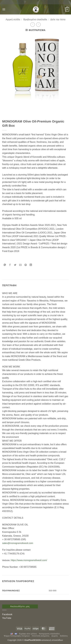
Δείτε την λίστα (58, 19)
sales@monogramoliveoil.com (18, 543)
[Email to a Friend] (20, 265)
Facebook (7, 614)
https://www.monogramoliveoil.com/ (29, 560)
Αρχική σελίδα (13, 19)
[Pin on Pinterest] (26, 265)
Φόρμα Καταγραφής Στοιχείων (17, 636)
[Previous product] (38, 25)
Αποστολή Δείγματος (41, 636)
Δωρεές (55, 636)
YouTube (7, 618)
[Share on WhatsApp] (5, 265)
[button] (4, 9)
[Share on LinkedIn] (31, 265)
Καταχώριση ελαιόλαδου (49, 634)
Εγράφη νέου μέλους (28, 634)
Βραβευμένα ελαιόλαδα (35, 19)
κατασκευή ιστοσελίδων (52, 640)
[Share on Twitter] (15, 265)
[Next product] (33, 25)
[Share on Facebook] (10, 265)
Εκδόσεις (64, 636)
